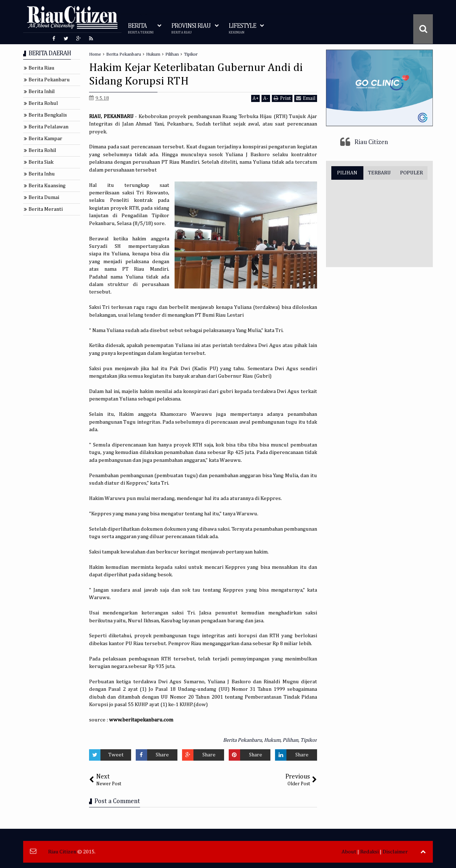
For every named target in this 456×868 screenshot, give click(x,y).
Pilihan (290, 740)
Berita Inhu (42, 174)
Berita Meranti (46, 209)
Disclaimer (395, 852)
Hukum (272, 740)
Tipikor (309, 740)
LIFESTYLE (242, 29)
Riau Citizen (371, 142)
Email (306, 98)
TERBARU (379, 173)
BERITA (141, 29)
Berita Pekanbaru (242, 740)
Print (282, 98)
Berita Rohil (42, 150)
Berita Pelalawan (48, 127)
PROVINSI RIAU (191, 29)
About (349, 852)
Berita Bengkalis (48, 115)
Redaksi (369, 852)
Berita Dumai (44, 197)
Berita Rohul (43, 103)
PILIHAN (347, 173)
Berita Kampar (45, 139)
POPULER (411, 173)
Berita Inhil (42, 91)
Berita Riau (42, 68)
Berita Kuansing (47, 186)
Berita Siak (41, 162)
